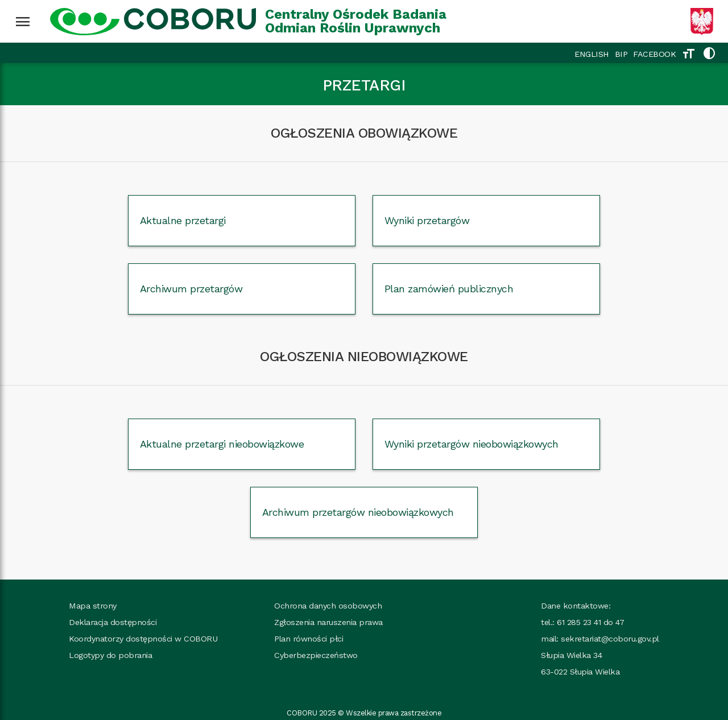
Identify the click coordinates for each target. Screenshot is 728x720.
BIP (621, 54)
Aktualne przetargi (183, 220)
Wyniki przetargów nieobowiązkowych (471, 444)
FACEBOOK (654, 54)
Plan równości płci (309, 639)
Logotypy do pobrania (110, 655)
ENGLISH (592, 54)
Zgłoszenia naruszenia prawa (328, 622)
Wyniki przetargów (427, 220)
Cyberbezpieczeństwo (316, 655)
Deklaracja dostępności (113, 622)
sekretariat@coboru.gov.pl (610, 639)
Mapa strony (93, 606)
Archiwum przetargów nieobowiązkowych (358, 512)
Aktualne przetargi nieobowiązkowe (222, 444)
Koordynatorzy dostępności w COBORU (143, 639)
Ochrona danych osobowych (328, 606)
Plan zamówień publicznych (449, 289)
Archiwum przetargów (191, 289)
